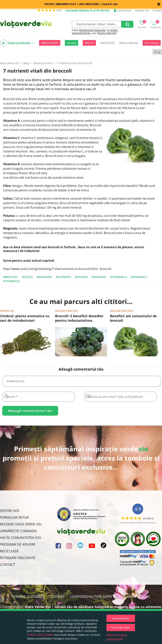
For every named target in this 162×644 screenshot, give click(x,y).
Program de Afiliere (18, 546)
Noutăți (71, 43)
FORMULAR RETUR (14, 519)
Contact (157, 10)
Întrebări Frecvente (18, 559)
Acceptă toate (121, 618)
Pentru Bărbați (129, 43)
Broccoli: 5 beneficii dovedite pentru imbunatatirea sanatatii (79, 319)
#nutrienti (63, 277)
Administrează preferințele (117, 637)
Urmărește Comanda (18, 532)
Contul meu (123, 10)
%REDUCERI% (50, 43)
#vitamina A (118, 277)
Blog (157, 52)
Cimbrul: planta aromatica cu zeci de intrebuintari (25, 318)
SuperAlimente (81, 33)
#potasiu (81, 277)
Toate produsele (17, 43)
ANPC (146, 598)
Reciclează (9, 553)
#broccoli (11, 277)
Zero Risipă (152, 43)
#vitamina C (139, 277)
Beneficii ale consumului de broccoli (133, 318)
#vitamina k (11, 281)
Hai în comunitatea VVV (21, 539)
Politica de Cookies (40, 635)
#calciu (27, 277)
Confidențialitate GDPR (91, 598)
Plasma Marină (106, 33)
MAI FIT (89, 43)
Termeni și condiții (28, 598)
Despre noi (142, 10)
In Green (112, 30)
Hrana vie (7, 311)
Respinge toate (121, 627)
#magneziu (44, 277)
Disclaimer (127, 598)
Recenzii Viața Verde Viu (21, 526)
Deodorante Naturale (92, 30)
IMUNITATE (108, 43)
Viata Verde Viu (9, 63)
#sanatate (99, 277)
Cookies (57, 598)
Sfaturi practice (67, 311)
